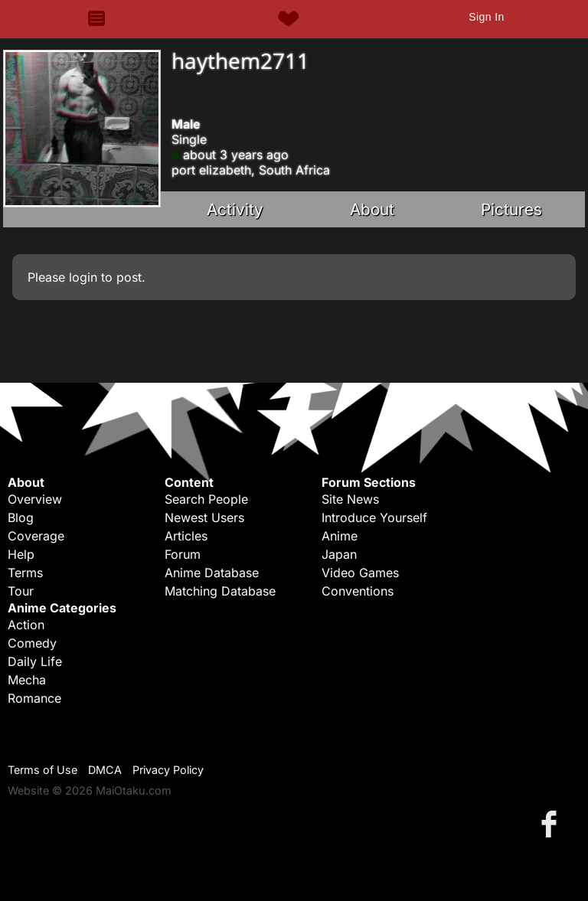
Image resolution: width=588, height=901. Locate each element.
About (372, 209)
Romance (34, 698)
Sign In (486, 17)
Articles (186, 536)
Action (26, 625)
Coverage (36, 536)
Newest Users (204, 517)
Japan (339, 554)
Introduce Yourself (374, 517)
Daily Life (35, 661)
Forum (183, 554)
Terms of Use (42, 770)
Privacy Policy (168, 770)
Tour (21, 591)
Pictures (511, 209)
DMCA (105, 770)
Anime (340, 536)
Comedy (32, 643)
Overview (35, 499)
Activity (235, 209)
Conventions (358, 591)
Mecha (27, 680)
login (83, 277)
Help (21, 554)
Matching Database (220, 591)
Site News (350, 499)
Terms (25, 573)
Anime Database (212, 573)
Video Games (360, 573)
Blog (21, 517)
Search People (206, 499)
